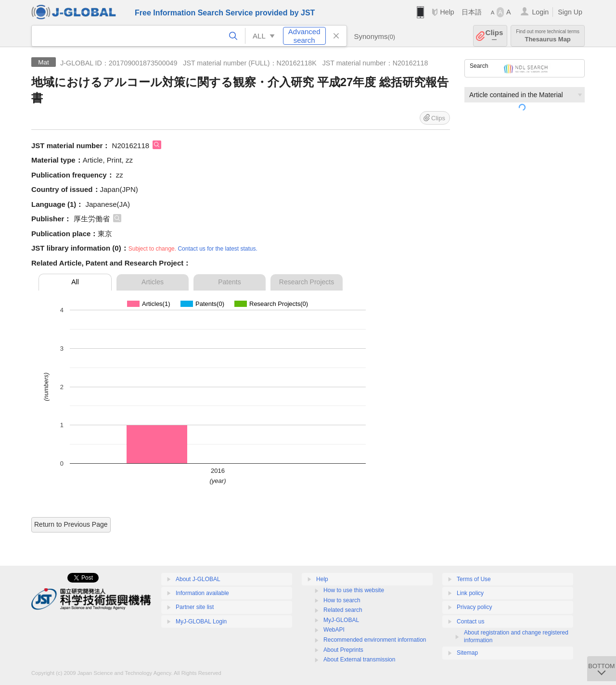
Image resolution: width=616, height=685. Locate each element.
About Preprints (343, 650)
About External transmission (359, 660)
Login (540, 12)
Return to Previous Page (71, 524)
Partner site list (195, 607)
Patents (229, 282)
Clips (494, 36)
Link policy (470, 593)
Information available (202, 593)
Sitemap (467, 653)
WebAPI (334, 630)
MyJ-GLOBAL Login (201, 622)
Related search (343, 610)
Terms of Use (474, 579)
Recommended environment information (375, 640)
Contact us (470, 622)
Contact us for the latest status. (217, 249)
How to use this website (354, 590)
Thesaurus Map (548, 36)
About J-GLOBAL (198, 579)
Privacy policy (474, 607)
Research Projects (307, 282)
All (75, 282)
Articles (153, 282)
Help (447, 12)
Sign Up (570, 12)
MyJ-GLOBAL (341, 620)
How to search (342, 600)
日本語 (472, 12)
